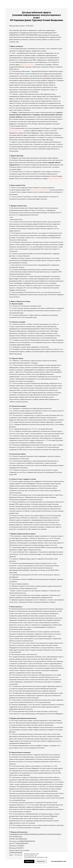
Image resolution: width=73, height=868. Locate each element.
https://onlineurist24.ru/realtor (40, 190)
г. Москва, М (18, 855)
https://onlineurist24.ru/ (28, 65)
